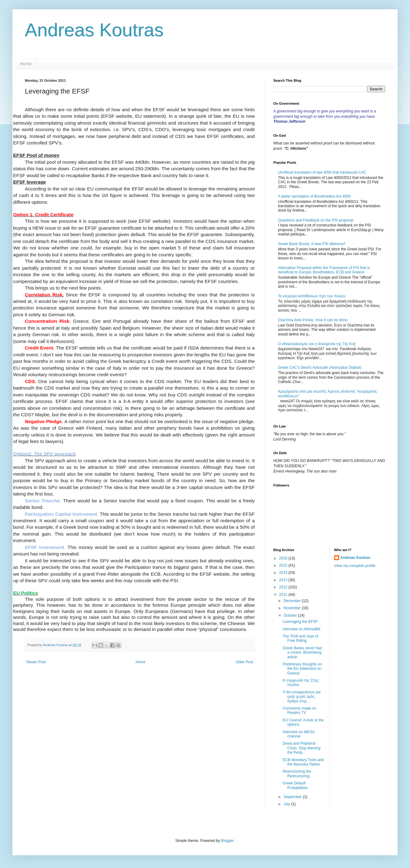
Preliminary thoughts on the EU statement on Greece (302, 669)
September (293, 797)
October (291, 615)
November (293, 608)
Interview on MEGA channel (299, 734)
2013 (284, 580)
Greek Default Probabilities (295, 785)
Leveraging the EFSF (300, 622)
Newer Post (36, 662)
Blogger (227, 841)
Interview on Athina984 (301, 629)
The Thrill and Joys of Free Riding (301, 638)
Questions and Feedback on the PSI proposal (316, 220)
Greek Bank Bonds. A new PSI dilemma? (312, 244)
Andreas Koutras (94, 30)
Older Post (244, 662)
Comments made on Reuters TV (299, 710)
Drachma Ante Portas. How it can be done (313, 320)
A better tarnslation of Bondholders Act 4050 (314, 196)
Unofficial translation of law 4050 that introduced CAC (322, 172)
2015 (284, 565)
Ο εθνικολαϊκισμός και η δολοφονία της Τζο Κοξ (317, 344)
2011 (284, 595)
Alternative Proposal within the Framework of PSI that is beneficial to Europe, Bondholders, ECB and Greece (324, 270)
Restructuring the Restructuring (297, 774)
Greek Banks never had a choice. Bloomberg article (302, 653)
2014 (284, 573)
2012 (284, 587)
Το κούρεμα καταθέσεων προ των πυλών (312, 296)
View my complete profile (355, 566)
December (293, 601)
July (287, 804)
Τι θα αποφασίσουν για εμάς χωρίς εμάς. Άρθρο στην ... (302, 697)
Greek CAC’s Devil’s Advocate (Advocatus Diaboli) (320, 368)
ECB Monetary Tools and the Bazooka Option (303, 762)
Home (26, 64)
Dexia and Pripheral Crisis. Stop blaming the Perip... (302, 748)
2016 (284, 558)
